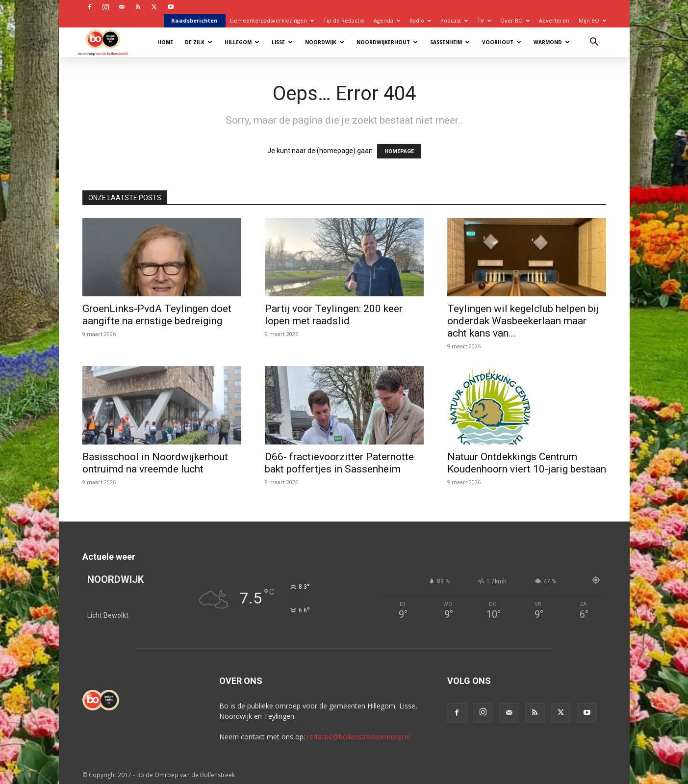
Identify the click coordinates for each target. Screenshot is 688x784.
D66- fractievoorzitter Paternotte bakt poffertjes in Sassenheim (339, 463)
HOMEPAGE (399, 151)
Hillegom (242, 42)
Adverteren (554, 20)
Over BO (515, 20)
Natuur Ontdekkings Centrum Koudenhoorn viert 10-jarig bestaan (527, 463)
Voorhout (502, 42)
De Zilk (199, 42)
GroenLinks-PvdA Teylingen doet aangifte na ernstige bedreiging (157, 315)
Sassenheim (450, 42)
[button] (594, 43)
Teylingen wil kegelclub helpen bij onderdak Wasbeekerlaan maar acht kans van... (523, 321)
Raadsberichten (194, 20)
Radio (420, 20)
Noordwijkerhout (387, 42)
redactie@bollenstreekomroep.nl (358, 737)
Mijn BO (592, 20)
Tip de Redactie (344, 20)
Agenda (387, 20)
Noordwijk (325, 42)
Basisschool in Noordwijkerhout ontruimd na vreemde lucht (155, 463)
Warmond (552, 42)
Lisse (282, 42)
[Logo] (108, 42)
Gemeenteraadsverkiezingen (272, 20)
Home (165, 42)
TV (484, 20)
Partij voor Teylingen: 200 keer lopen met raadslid (334, 315)
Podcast (454, 20)
